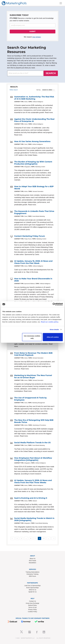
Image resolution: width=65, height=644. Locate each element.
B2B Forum (32, 576)
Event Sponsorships (32, 588)
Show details (54, 330)
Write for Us (33, 590)
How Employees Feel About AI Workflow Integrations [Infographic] (33, 459)
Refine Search (14, 90)
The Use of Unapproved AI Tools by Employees (31, 399)
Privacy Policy (32, 610)
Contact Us (32, 601)
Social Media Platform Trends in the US (32, 443)
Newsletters (32, 563)
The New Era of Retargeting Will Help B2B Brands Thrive (34, 421)
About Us (33, 559)
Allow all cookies (53, 337)
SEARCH (51, 73)
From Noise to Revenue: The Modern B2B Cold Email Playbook (33, 354)
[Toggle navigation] (61, 3)
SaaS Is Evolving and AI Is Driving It (31, 498)
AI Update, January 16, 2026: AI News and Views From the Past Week (33, 262)
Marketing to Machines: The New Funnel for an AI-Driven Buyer (33, 376)
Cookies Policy (33, 612)
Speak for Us (32, 592)
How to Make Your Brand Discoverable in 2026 (33, 280)
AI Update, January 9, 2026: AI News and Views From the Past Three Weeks (33, 481)
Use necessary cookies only (32, 337)
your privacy (36, 37)
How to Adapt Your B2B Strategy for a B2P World (34, 188)
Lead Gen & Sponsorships (32, 586)
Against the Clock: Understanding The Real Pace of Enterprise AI (34, 120)
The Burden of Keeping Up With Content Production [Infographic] (33, 163)
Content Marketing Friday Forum (30, 236)
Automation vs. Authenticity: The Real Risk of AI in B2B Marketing (34, 98)
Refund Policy (32, 605)
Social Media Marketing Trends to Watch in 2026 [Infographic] (34, 519)
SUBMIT (32, 31)
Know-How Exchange (33, 603)
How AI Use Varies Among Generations (32, 141)
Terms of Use (32, 607)
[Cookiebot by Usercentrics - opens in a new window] (54, 304)
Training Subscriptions (33, 572)
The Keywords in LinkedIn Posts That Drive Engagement (34, 212)
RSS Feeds (33, 561)
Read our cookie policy (50, 322)
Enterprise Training (33, 574)
